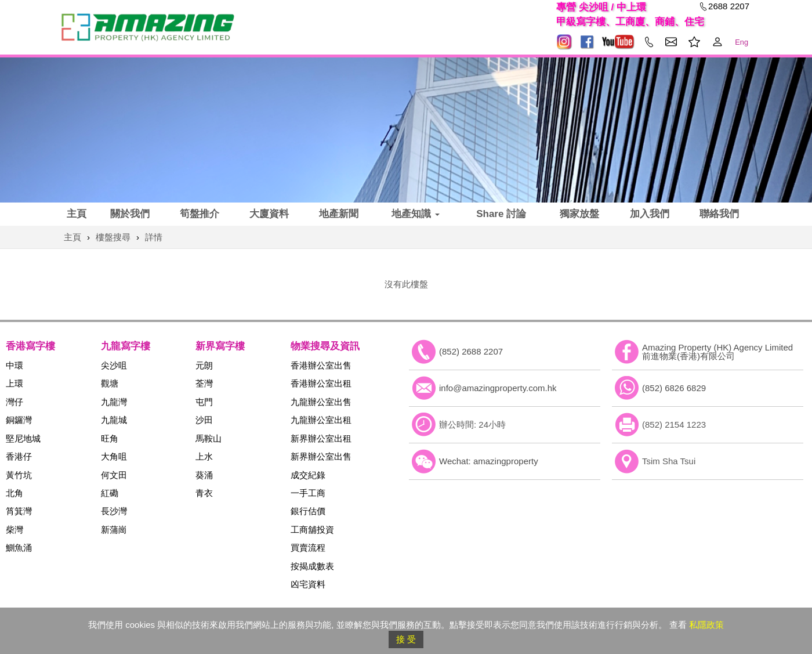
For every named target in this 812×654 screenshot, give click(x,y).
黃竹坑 (19, 475)
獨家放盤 (579, 214)
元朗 (204, 365)
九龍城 (114, 420)
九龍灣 (114, 402)
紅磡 (110, 493)
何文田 (114, 475)
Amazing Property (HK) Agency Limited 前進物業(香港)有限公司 (717, 352)
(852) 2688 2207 (471, 351)
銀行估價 (308, 511)
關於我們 (130, 214)
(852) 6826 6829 (674, 388)
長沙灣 (114, 511)
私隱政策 (706, 625)
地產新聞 (339, 214)
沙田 (204, 420)
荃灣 (204, 383)
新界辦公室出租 (321, 438)
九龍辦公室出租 (321, 420)
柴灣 (14, 530)
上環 (14, 383)
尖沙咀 (114, 365)
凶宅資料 (308, 584)
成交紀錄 (308, 475)
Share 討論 (501, 214)
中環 (14, 365)
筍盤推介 (200, 214)
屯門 (204, 402)
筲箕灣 (19, 511)
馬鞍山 (209, 438)
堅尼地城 (23, 438)
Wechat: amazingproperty (489, 461)
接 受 (406, 639)
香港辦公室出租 (321, 383)
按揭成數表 (312, 566)
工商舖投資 (312, 530)
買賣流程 (308, 548)
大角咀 (114, 456)
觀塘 (110, 383)
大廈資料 (269, 214)
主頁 (77, 214)
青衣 (204, 493)
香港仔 (19, 456)
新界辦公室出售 (321, 456)
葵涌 (204, 475)
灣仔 (14, 402)
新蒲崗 (114, 530)
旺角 (110, 438)
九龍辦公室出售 (321, 402)
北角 (14, 493)
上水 (204, 456)
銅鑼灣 (19, 420)
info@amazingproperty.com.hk (498, 388)
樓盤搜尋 (113, 237)
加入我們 (650, 214)
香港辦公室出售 (321, 365)
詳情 (154, 237)
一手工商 (308, 493)
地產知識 (416, 214)
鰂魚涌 (19, 548)
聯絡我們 (719, 214)
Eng (742, 42)
